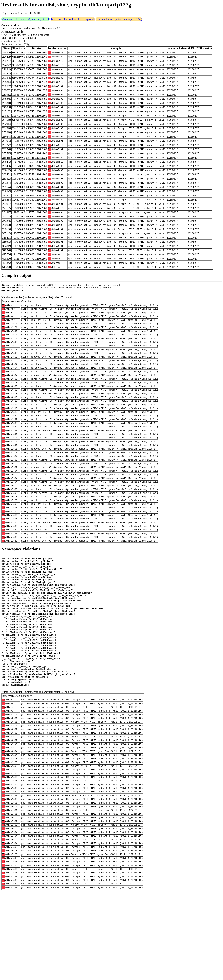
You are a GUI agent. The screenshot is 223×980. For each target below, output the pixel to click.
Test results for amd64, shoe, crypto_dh (73, 19)
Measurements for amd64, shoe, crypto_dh (26, 19)
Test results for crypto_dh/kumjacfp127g (119, 19)
